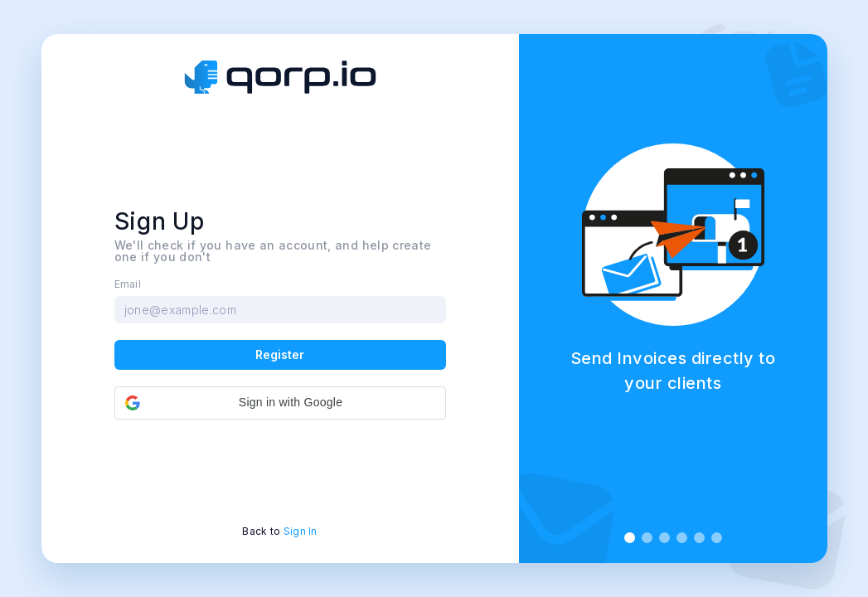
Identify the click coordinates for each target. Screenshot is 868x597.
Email (128, 284)
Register (280, 354)
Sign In (301, 531)
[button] (280, 403)
